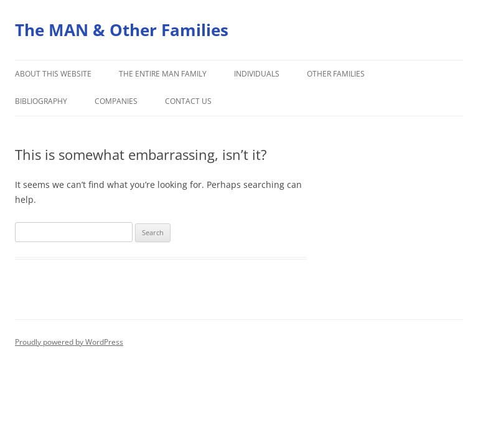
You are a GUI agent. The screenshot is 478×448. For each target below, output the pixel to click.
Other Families (336, 74)
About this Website (53, 74)
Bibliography (41, 101)
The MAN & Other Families (122, 30)
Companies (116, 101)
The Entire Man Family (163, 74)
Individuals (257, 74)
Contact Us (188, 101)
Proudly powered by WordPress (69, 342)
